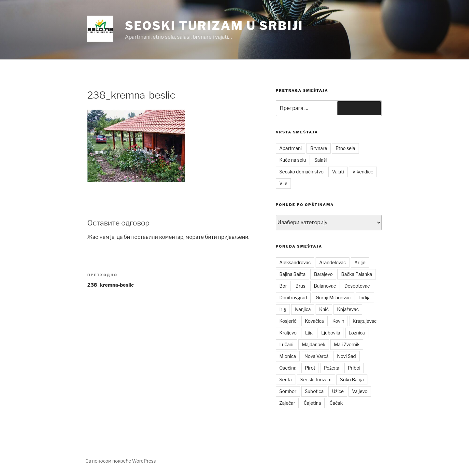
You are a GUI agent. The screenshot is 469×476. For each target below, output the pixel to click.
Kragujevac (365, 321)
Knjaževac (348, 309)
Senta (286, 380)
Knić (324, 309)
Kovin (338, 321)
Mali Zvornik (347, 344)
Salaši (320, 160)
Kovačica (314, 321)
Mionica (288, 356)
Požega (332, 368)
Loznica (357, 333)
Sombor (288, 391)
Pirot (310, 368)
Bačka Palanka (356, 274)
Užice (338, 391)
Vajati (338, 172)
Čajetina (312, 403)
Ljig (309, 333)
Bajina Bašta (293, 274)
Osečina (288, 368)
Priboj (354, 368)
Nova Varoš (317, 356)
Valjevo (360, 391)
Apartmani (291, 148)
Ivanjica (303, 309)
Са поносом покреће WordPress (121, 461)
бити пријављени (227, 237)
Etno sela (345, 148)
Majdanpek (314, 344)
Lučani (286, 344)
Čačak (336, 403)
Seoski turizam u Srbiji (214, 26)
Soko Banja (352, 380)
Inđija (365, 298)
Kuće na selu (293, 160)
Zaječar (287, 403)
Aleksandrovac (295, 262)
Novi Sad (347, 356)
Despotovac (357, 286)
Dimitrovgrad (293, 298)
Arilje (360, 262)
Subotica (314, 391)
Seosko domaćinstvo (302, 172)
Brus (300, 286)
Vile (284, 183)
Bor (283, 286)
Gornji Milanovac (333, 298)
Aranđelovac (333, 262)
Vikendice (363, 172)
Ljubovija (331, 333)
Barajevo (323, 274)
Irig (283, 309)
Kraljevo (288, 333)
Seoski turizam (316, 380)
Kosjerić (288, 321)
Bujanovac (325, 286)
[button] (100, 29)
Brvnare (319, 148)
